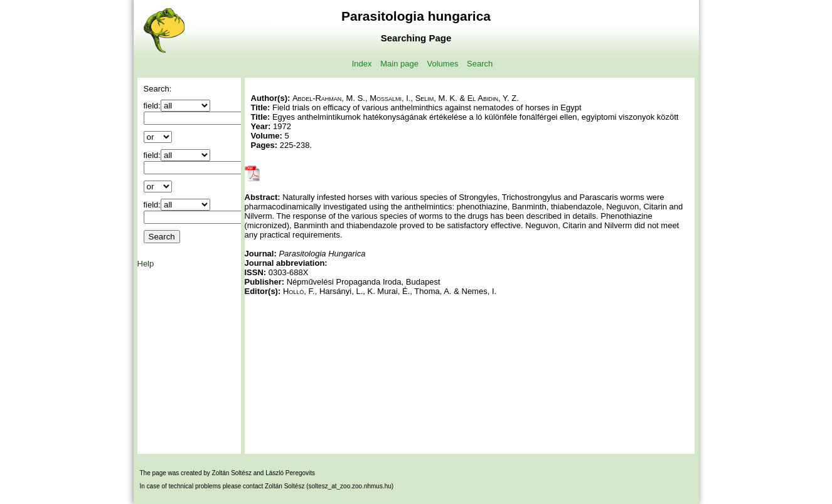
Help (146, 264)
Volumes (443, 64)
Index (362, 64)
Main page (399, 64)
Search (480, 64)
